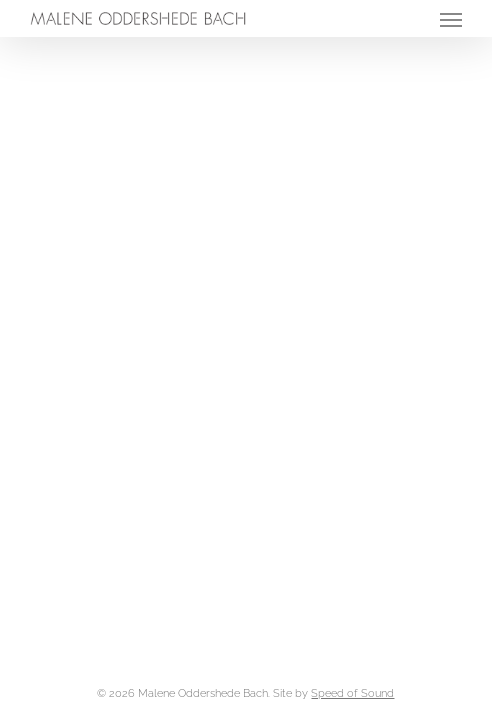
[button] (451, 19)
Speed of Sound (352, 693)
